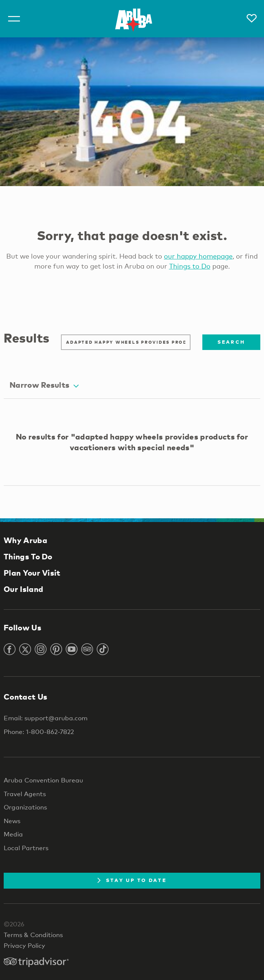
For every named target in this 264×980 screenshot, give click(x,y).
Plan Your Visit (32, 573)
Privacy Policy (24, 945)
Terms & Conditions (33, 935)
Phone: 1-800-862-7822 (39, 732)
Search (232, 342)
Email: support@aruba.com (46, 718)
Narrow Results (44, 385)
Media (13, 834)
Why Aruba (25, 540)
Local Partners (26, 848)
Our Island (23, 589)
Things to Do (190, 266)
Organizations (25, 807)
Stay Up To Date (132, 880)
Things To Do (28, 556)
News (12, 821)
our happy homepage (198, 256)
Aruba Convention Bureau (43, 780)
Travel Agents (25, 794)
